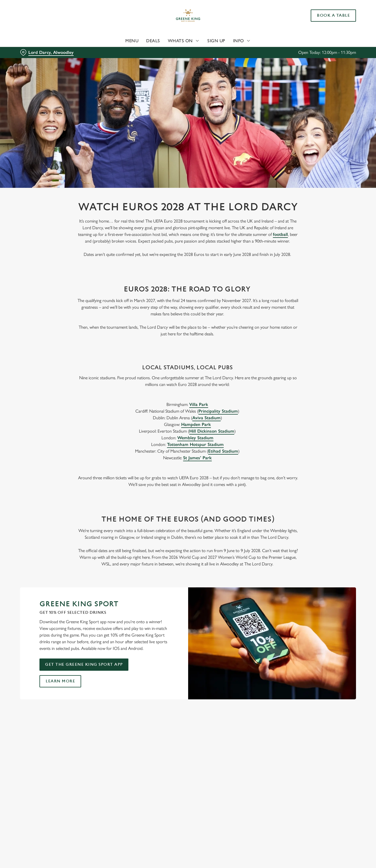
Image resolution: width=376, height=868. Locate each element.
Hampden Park (196, 424)
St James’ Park (197, 458)
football (280, 234)
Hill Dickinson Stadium (212, 431)
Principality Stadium (218, 411)
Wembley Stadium (195, 438)
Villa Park (199, 404)
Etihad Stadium (223, 451)
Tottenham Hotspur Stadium (195, 444)
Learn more (60, 681)
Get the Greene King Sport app (84, 664)
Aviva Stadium (206, 418)
